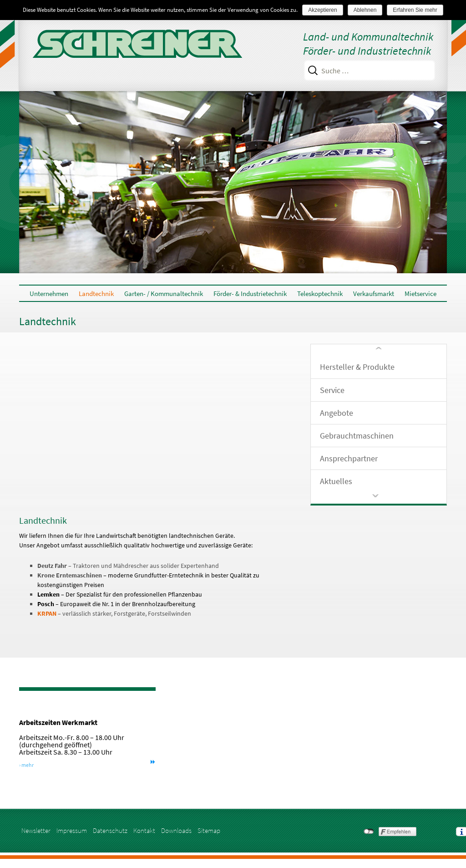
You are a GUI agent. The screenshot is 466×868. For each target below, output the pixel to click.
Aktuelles (336, 481)
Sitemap (209, 830)
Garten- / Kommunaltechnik (164, 294)
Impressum (72, 830)
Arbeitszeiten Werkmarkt (66, 722)
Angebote (337, 413)
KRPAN (47, 613)
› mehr (35, 765)
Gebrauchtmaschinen (357, 436)
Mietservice (420, 294)
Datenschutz (110, 830)
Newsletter (36, 830)
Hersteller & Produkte (357, 367)
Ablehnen (365, 10)
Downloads (176, 830)
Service (332, 390)
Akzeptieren (322, 10)
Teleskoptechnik (320, 294)
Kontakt (144, 830)
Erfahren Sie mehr (415, 10)
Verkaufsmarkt (374, 294)
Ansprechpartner (349, 458)
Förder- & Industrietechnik (250, 294)
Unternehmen (49, 294)
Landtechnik (96, 294)
